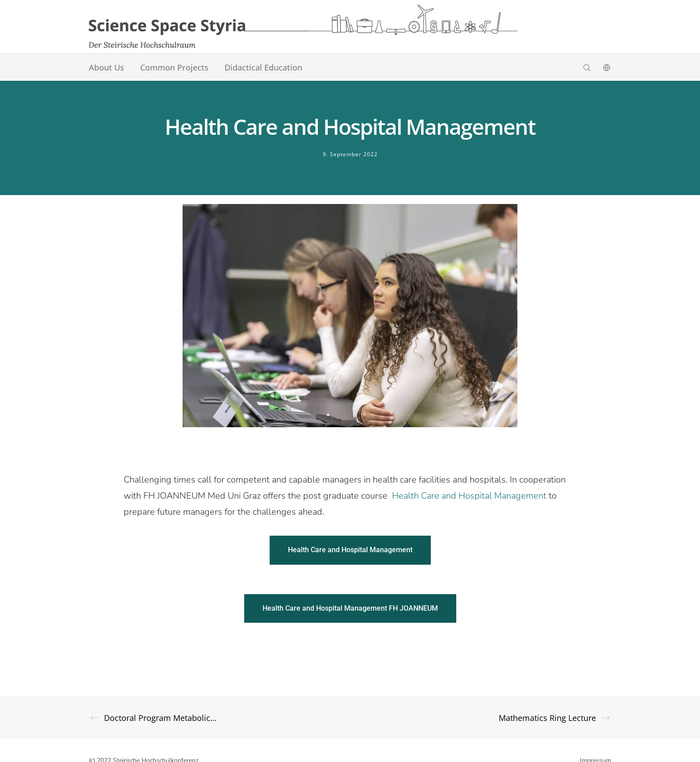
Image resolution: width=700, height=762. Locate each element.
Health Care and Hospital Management (469, 496)
